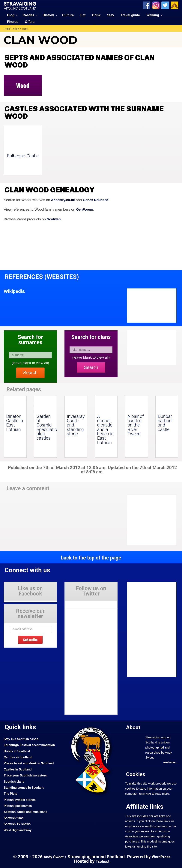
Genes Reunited (98, 200)
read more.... (170, 762)
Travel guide (130, 15)
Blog (11, 15)
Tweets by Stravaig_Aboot (82, 603)
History (48, 15)
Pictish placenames (19, 818)
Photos (13, 22)
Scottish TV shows (18, 836)
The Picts (11, 806)
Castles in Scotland (19, 781)
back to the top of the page (91, 557)
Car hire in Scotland (19, 763)
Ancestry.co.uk (64, 200)
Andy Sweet (53, 857)
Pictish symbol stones (21, 812)
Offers (30, 22)
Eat (83, 15)
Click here (146, 794)
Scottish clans (15, 793)
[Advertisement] (155, 520)
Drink (96, 15)
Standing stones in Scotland (25, 800)
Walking (153, 15)
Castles (29, 15)
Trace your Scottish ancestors (27, 787)
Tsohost (103, 861)
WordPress (162, 857)
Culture (68, 15)
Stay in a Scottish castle (22, 739)
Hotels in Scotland (18, 757)
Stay (110, 15)
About (134, 727)
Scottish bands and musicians (27, 824)
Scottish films (14, 830)
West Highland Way (19, 842)
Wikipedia (15, 291)
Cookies (136, 774)
